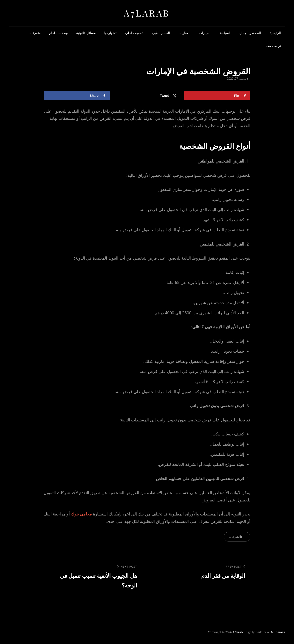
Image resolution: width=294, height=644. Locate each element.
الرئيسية (275, 33)
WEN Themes (276, 632)
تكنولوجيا (110, 33)
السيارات (205, 33)
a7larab (147, 13)
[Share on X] (147, 96)
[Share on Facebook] (77, 96)
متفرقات (35, 33)
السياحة (225, 33)
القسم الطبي (161, 33)
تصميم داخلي (134, 33)
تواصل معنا (273, 46)
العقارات (184, 33)
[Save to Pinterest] (217, 96)
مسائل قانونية (86, 33)
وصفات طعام (58, 33)
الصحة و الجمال (250, 33)
